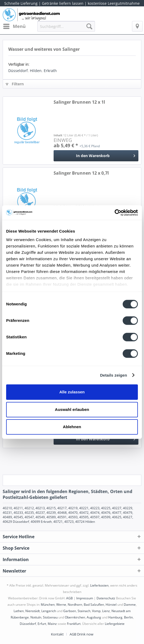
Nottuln (36, 617)
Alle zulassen (72, 392)
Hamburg (115, 617)
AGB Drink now (81, 634)
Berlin (128, 617)
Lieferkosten (99, 585)
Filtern (15, 84)
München (48, 605)
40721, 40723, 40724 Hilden (74, 522)
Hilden (36, 71)
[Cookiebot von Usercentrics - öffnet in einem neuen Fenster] (115, 213)
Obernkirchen (75, 617)
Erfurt (42, 624)
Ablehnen (72, 427)
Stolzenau (50, 617)
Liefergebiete (115, 624)
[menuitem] (14, 26)
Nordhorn (75, 605)
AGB (69, 598)
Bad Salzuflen (94, 605)
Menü (14, 26)
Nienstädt (33, 611)
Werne (61, 605)
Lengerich (49, 611)
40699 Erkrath (41, 522)
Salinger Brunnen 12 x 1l (79, 102)
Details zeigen (113, 375)
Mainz (52, 624)
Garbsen (70, 611)
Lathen (19, 611)
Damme (130, 605)
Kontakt (57, 634)
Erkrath (50, 71)
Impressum (85, 598)
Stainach (84, 611)
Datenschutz (106, 598)
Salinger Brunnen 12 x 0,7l (81, 173)
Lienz (106, 611)
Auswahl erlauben (72, 409)
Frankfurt (74, 624)
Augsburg (94, 617)
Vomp (96, 611)
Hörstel (111, 605)
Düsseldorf (18, 71)
